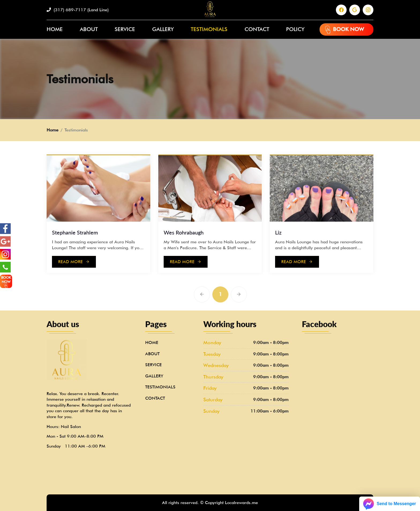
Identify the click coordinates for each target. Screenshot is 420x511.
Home (55, 29)
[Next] (249, 294)
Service (125, 29)
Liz (278, 232)
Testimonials (209, 29)
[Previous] (212, 294)
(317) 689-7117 (78, 10)
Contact (257, 29)
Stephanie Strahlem (75, 232)
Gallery (163, 29)
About (89, 29)
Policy (295, 29)
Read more (74, 262)
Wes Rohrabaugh (184, 232)
